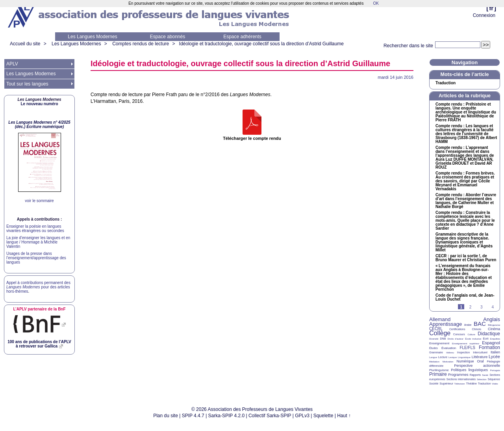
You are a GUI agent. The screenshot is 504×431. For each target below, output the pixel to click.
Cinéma (494, 329)
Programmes (458, 375)
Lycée (494, 357)
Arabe (468, 325)
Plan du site (166, 416)
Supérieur (446, 384)
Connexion (484, 15)
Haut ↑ (344, 416)
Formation (489, 347)
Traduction (446, 83)
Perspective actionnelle (477, 366)
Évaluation (449, 348)
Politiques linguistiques (469, 370)
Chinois (477, 329)
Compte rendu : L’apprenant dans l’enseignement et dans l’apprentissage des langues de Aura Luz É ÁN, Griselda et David (465, 158)
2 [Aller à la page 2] (471, 307)
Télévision (460, 384)
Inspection (463, 352)
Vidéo (495, 384)
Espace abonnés (168, 37)
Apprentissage (446, 324)
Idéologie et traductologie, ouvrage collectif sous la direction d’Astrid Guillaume (261, 44)
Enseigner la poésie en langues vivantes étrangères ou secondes (35, 229)
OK (376, 3)
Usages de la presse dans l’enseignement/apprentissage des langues (36, 258)
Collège (440, 333)
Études (434, 348)
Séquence (494, 379)
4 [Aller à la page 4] (493, 307)
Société (434, 384)
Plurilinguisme (439, 370)
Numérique (465, 361)
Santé (485, 375)
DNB (443, 339)
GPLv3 (302, 416)
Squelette (323, 416)
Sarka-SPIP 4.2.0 (227, 416)
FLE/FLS (467, 348)
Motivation (448, 362)
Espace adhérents (242, 37)
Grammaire (436, 352)
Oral (481, 361)
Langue (433, 357)
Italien (495, 352)
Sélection (482, 379)
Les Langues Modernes (92, 37)
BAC (480, 324)
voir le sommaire (39, 201)
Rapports (475, 375)
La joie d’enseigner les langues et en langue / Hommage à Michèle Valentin (38, 242)
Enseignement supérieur (466, 344)
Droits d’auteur (456, 339)
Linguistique (464, 357)
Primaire (438, 374)
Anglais (492, 319)
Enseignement (439, 343)
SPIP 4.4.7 (193, 416)
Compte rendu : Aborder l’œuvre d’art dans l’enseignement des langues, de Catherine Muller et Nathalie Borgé (466, 201)
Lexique (453, 357)
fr (491, 8)
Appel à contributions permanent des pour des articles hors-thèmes (38, 287)
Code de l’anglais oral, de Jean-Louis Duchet (465, 297)
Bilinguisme (494, 325)
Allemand (440, 319)
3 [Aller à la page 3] (482, 307)
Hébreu (450, 353)
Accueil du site (25, 44)
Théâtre (471, 384)
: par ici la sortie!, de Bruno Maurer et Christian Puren (466, 258)
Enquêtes (495, 339)
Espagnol (491, 343)
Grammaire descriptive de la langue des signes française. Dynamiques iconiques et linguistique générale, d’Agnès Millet (464, 242)
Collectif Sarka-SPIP (270, 416)
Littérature (480, 357)
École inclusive (473, 339)
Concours (459, 334)
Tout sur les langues (27, 84)
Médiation (434, 362)
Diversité (434, 339)
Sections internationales (461, 379)
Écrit (485, 339)
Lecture (443, 357)
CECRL (436, 329)
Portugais (495, 370)
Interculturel (480, 352)
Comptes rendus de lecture (141, 44)
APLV (12, 64)
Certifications (457, 329)
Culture (471, 334)
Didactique (489, 334)
